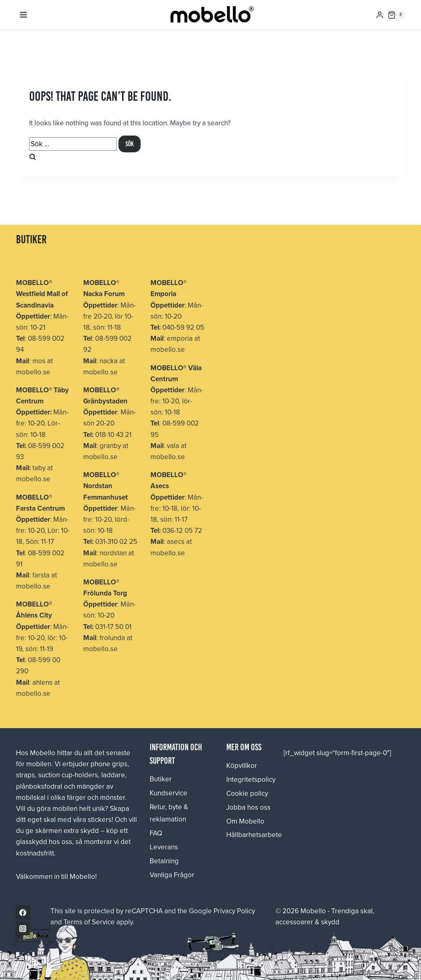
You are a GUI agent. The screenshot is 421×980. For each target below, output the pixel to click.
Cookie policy (247, 793)
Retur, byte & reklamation (169, 813)
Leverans (164, 847)
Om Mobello (245, 821)
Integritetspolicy (249, 779)
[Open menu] (24, 15)
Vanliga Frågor (172, 875)
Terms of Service (89, 922)
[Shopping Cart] (396, 15)
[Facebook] (23, 912)
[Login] (380, 15)
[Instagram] (23, 928)
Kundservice (168, 793)
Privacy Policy (234, 911)
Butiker (161, 779)
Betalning (164, 861)
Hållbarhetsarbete (249, 835)
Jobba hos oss (248, 807)
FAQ (156, 833)
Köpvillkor (242, 765)
